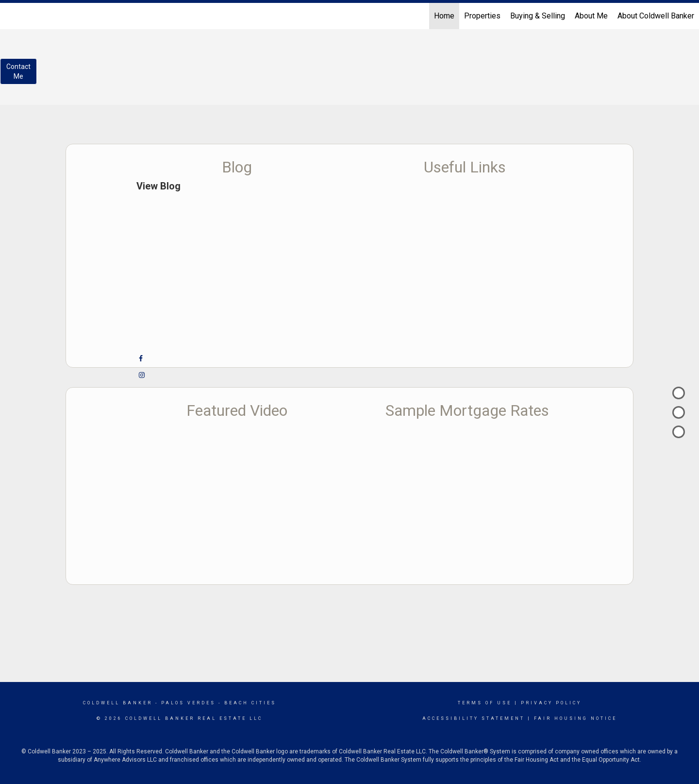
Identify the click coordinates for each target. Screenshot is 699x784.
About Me (591, 16)
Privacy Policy (551, 703)
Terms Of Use (485, 703)
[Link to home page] (12, 16)
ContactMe (18, 71)
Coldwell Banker (118, 703)
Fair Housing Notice (575, 718)
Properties (482, 16)
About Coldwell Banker (656, 16)
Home (444, 16)
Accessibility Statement (474, 718)
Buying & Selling (538, 16)
